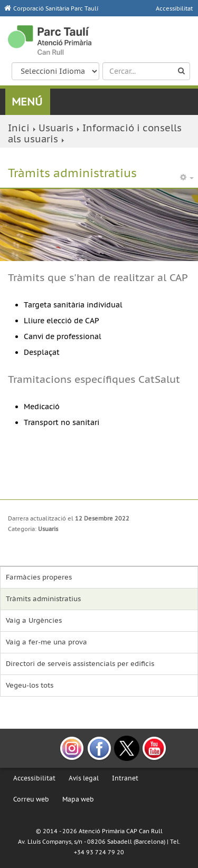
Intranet (125, 778)
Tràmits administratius (43, 599)
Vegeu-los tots (30, 685)
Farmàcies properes (39, 577)
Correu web (31, 799)
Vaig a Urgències (34, 620)
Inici (19, 128)
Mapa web (78, 799)
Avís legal (84, 778)
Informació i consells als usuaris (95, 133)
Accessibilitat (34, 778)
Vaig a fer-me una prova (46, 642)
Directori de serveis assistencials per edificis (80, 664)
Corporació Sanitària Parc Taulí (56, 8)
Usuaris (56, 128)
